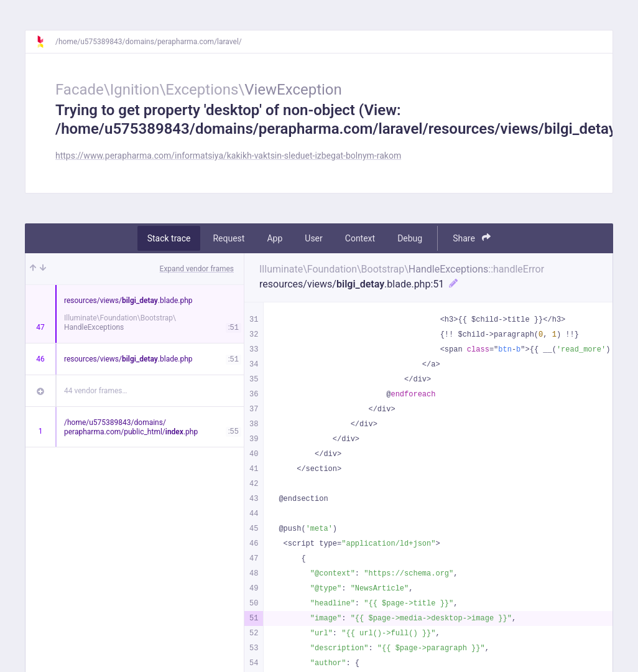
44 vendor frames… (95, 391)
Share (472, 238)
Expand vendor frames (197, 269)
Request (229, 238)
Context (360, 238)
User (313, 238)
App (275, 238)
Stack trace (169, 238)
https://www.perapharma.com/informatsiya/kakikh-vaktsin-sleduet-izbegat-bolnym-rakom (228, 156)
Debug (410, 238)
